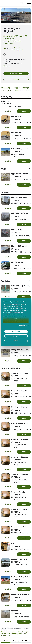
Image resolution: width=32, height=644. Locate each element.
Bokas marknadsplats (8, 632)
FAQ (26, 634)
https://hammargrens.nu (12, 41)
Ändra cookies (6, 635)
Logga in (23, 3)
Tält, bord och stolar (23, 91)
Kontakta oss (8, 43)
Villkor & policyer (23, 632)
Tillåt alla (16, 332)
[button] (16, 96)
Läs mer (7, 66)
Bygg (16, 88)
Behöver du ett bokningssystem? (11, 634)
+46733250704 (9, 39)
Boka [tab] (6, 641)
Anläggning (6, 88)
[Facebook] (5, 55)
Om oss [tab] (16, 641)
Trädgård (7, 91)
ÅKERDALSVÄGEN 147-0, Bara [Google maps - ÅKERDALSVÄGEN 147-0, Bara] (15, 36)
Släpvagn (26, 88)
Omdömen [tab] (26, 641)
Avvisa (16, 341)
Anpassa (16, 336)
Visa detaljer (23, 325)
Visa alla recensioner (18, 49)
